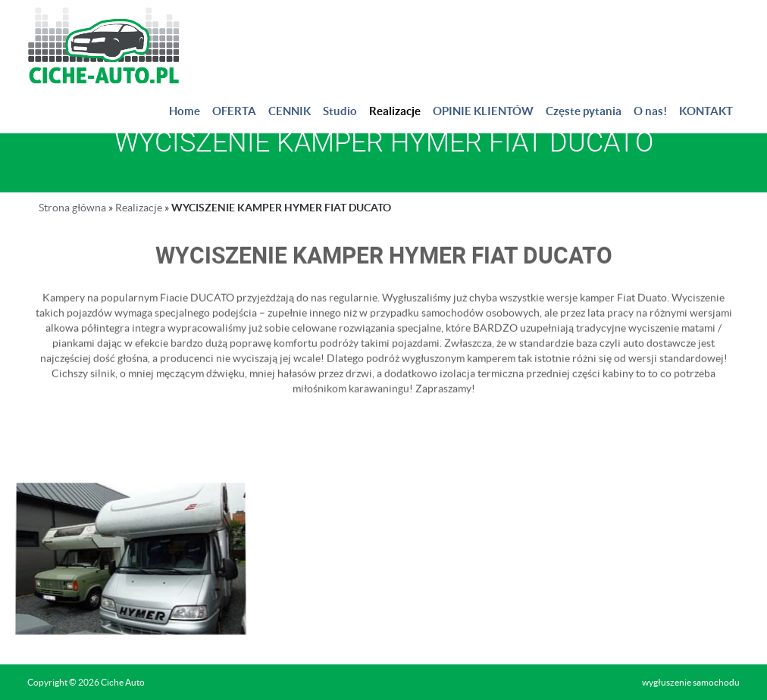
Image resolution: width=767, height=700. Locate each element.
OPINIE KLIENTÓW (483, 111)
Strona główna (72, 208)
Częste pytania (584, 111)
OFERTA (234, 111)
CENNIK (290, 111)
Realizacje (395, 111)
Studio (340, 111)
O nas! (650, 111)
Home (185, 111)
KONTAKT (706, 111)
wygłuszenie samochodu (691, 682)
